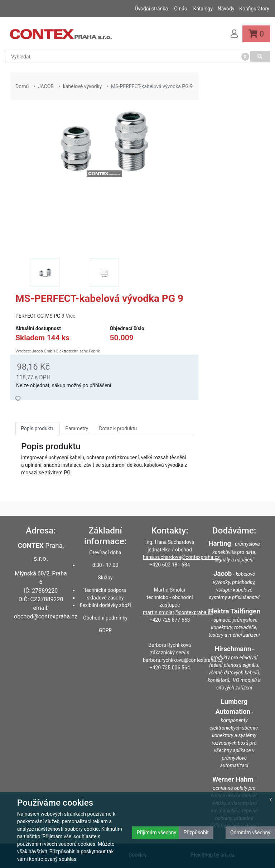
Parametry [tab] (77, 428)
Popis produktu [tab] (38, 428)
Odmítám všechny (250, 833)
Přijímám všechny (156, 833)
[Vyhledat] (260, 57)
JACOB (46, 86)
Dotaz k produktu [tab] (118, 428)
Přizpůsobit (196, 833)
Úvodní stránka (151, 9)
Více (70, 316)
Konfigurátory (254, 9)
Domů (22, 86)
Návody (226, 9)
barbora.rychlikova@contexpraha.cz (183, 660)
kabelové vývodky (83, 86)
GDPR (105, 630)
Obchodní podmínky (105, 618)
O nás (180, 9)
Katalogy (203, 9)
